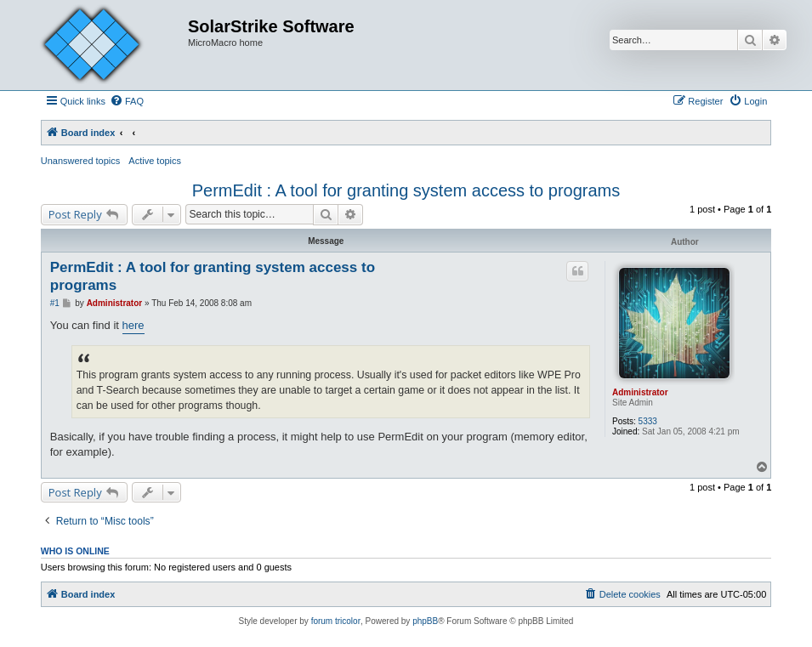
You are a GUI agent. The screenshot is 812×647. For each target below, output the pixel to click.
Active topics (155, 161)
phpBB (425, 621)
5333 (648, 421)
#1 (55, 303)
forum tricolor (336, 621)
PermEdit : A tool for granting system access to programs (406, 190)
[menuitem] (127, 101)
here (133, 325)
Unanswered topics (81, 161)
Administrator (640, 392)
